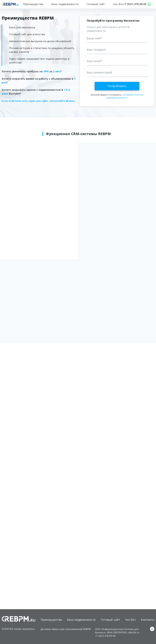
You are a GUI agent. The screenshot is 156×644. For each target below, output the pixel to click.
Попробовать (117, 86)
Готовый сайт (96, 4)
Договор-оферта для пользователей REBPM (66, 629)
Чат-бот (118, 4)
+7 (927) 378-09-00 (135, 4)
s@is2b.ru (134, 632)
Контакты (148, 619)
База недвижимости (65, 4)
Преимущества (33, 4)
